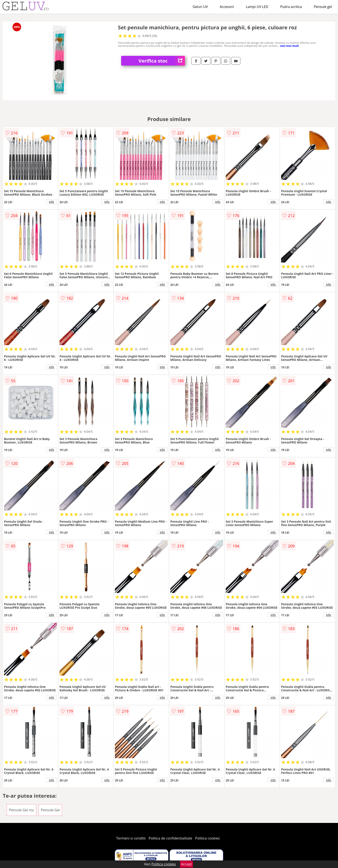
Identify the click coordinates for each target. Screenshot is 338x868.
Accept (186, 864)
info (52, 202)
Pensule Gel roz (22, 810)
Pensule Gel (50, 810)
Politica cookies (208, 838)
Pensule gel (323, 7)
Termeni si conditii (131, 838)
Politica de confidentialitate (171, 838)
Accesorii (227, 7)
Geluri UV (200, 7)
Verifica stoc (162, 61)
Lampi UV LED (257, 7)
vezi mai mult (289, 46)
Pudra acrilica (291, 7)
